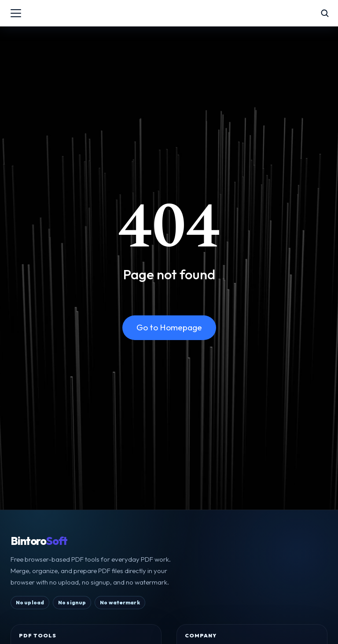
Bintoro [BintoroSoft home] (39, 541)
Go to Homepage (169, 327)
